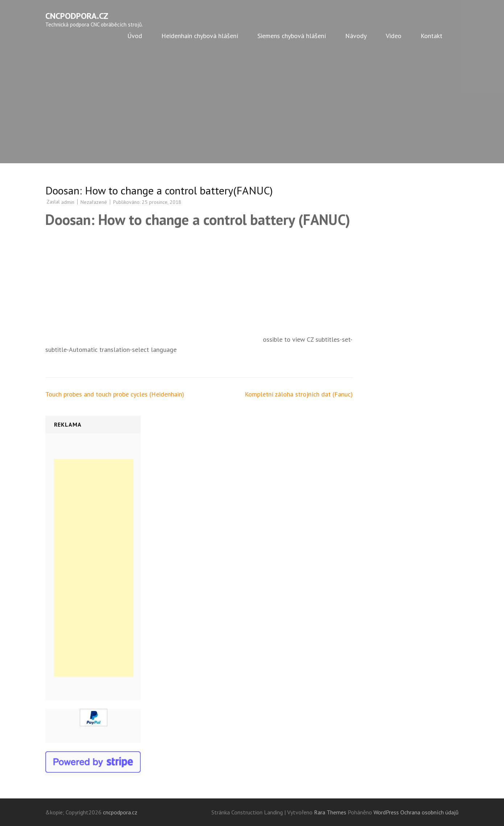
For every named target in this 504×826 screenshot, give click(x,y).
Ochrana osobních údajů (429, 812)
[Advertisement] (252, 109)
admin (68, 202)
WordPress (386, 812)
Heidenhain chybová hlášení (200, 36)
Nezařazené (94, 202)
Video (394, 36)
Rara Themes (331, 812)
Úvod (135, 36)
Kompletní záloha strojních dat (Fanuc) (299, 394)
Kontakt (431, 36)
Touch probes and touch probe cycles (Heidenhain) (115, 394)
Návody (356, 36)
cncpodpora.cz (77, 16)
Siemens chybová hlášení (292, 36)
